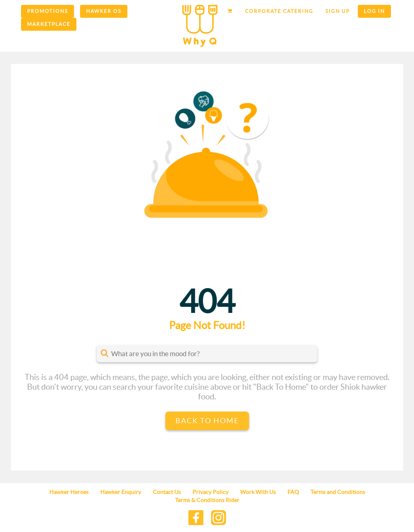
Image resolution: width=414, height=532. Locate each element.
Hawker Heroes (69, 492)
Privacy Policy (210, 492)
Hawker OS (104, 11)
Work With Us (258, 492)
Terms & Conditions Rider (207, 500)
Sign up (338, 11)
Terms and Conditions (338, 492)
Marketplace (49, 24)
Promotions (48, 11)
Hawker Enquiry (121, 492)
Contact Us (167, 492)
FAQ (293, 492)
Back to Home (207, 421)
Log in (374, 11)
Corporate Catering (279, 11)
